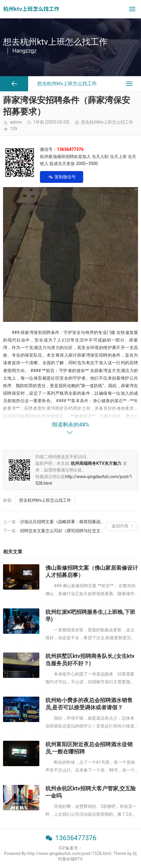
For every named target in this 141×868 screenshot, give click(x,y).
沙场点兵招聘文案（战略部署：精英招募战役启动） (69, 522)
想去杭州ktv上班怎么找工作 (107, 122)
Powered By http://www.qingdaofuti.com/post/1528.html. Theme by (68, 853)
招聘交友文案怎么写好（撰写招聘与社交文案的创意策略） (75, 531)
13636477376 (76, 838)
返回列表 (120, 526)
